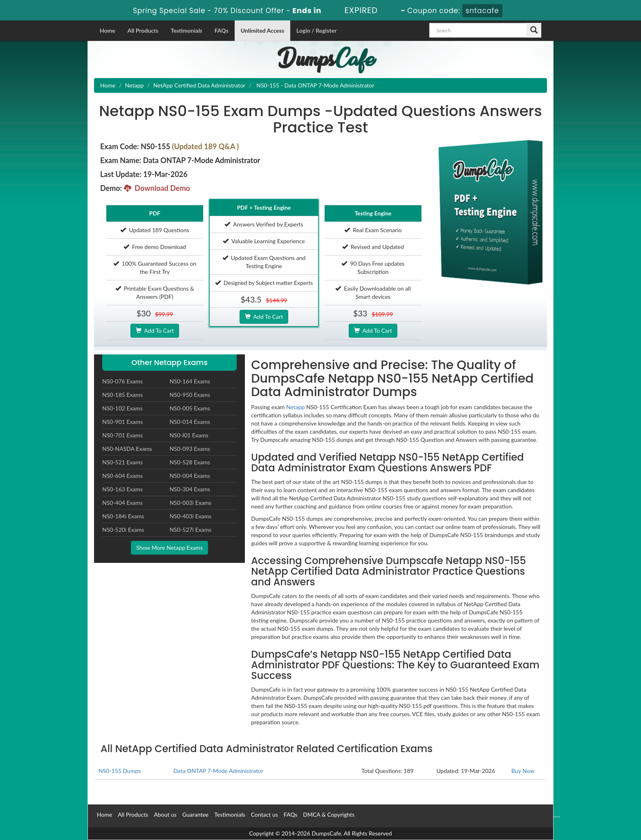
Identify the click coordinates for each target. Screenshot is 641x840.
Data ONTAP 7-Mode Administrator (218, 771)
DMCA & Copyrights (329, 814)
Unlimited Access (262, 30)
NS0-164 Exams (190, 381)
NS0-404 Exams (122, 503)
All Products (143, 30)
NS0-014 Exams (190, 422)
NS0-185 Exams (122, 395)
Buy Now (523, 771)
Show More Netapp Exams (169, 548)
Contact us (264, 814)
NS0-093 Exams (190, 449)
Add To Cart (155, 330)
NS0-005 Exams (190, 408)
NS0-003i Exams (191, 503)
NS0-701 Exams (122, 435)
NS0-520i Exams (123, 530)
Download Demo (157, 188)
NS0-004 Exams (190, 476)
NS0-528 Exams (190, 462)
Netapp (134, 85)
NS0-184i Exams (123, 516)
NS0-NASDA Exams (127, 449)
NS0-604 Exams (122, 476)
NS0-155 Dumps (120, 771)
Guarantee (195, 814)
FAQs (222, 30)
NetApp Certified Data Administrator (199, 85)
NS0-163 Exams (122, 489)
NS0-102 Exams (122, 408)
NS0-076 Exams (122, 381)
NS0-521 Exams (122, 462)
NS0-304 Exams (190, 489)
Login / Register (316, 30)
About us (165, 814)
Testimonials (186, 30)
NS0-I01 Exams (189, 435)
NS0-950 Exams (190, 395)
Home (108, 30)
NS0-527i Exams (191, 530)
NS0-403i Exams (191, 516)
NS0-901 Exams (122, 422)
